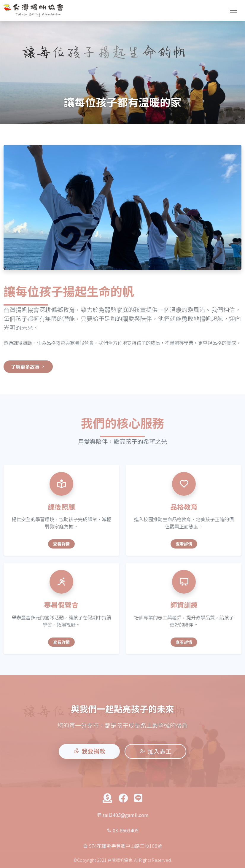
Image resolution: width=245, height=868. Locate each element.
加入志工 (155, 751)
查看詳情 (61, 544)
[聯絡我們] (138, 798)
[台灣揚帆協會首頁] (33, 10)
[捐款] (108, 798)
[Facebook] (123, 798)
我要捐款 (89, 751)
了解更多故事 (28, 367)
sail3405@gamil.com (126, 815)
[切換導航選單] (233, 10)
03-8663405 (126, 830)
